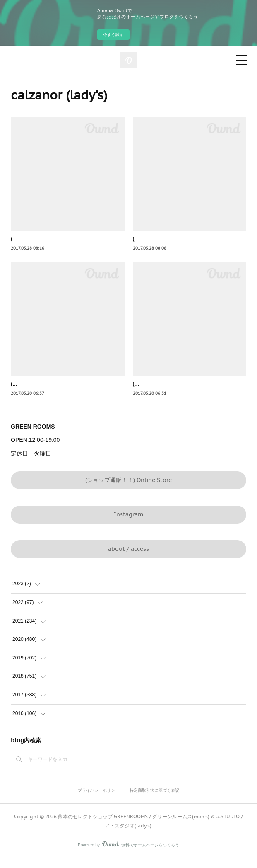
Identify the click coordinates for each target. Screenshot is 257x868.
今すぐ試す (113, 35)
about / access (128, 558)
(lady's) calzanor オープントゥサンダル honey (186, 393)
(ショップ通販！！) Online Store (128, 489)
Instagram (128, 524)
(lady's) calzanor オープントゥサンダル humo (63, 393)
